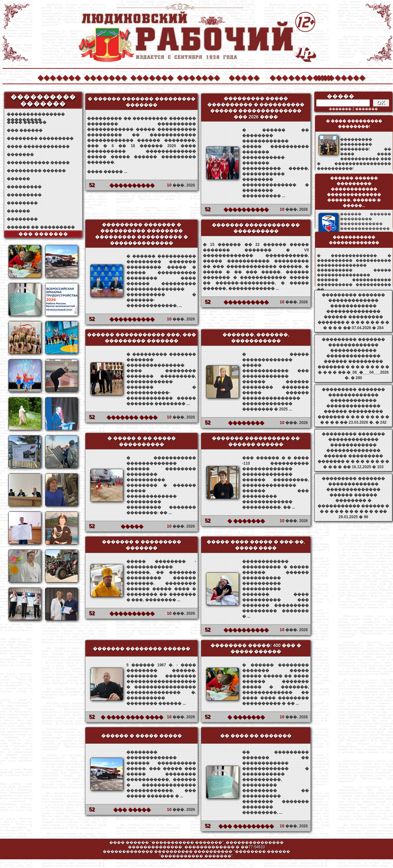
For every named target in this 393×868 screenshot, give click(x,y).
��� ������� (43, 234)
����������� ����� (38, 163)
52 (92, 185)
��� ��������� (246, 826)
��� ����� (132, 810)
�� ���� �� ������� (256, 736)
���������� (291, 77)
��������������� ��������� (36, 114)
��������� (24, 187)
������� (59, 77)
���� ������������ (38, 146)
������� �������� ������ (142, 649)
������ (18, 179)
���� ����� (107, 172)
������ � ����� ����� (142, 736)
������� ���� (132, 417)
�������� (337, 77)
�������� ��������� (40, 138)
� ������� (246, 521)
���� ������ (27, 122)
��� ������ (25, 130)
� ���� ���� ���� (132, 717)
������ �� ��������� (41, 227)
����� (244, 77)
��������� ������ (36, 171)
